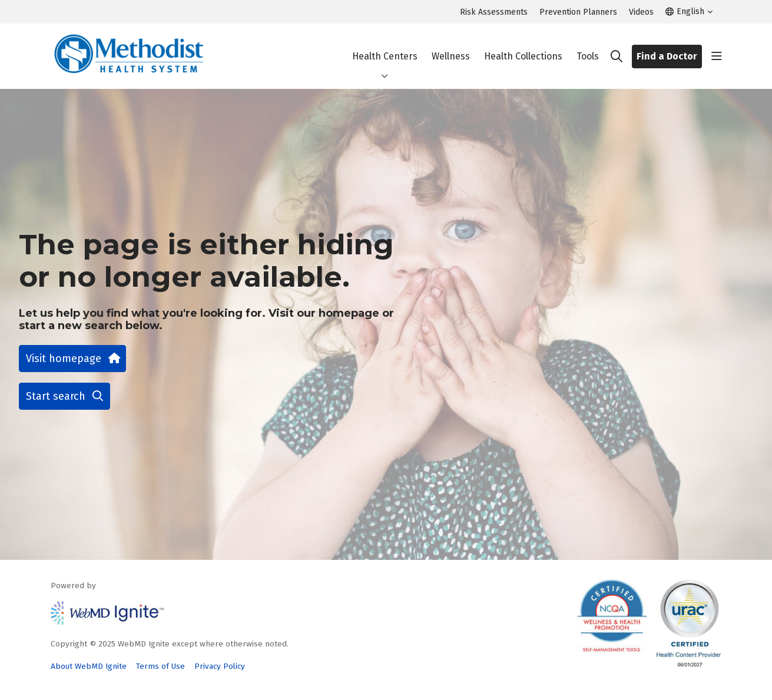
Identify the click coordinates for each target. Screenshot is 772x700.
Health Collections (523, 46)
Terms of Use (160, 666)
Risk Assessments (494, 12)
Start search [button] (64, 396)
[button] (717, 57)
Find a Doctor (667, 56)
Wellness (451, 46)
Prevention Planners (578, 12)
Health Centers (385, 46)
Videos (641, 12)
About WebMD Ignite (89, 666)
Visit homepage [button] (72, 359)
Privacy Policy (220, 666)
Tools (588, 46)
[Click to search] (617, 57)
